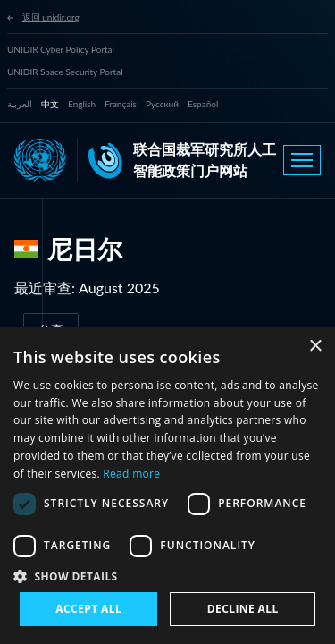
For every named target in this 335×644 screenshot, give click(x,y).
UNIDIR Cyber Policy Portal (61, 49)
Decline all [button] (243, 609)
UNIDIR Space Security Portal (65, 72)
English (82, 104)
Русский (162, 104)
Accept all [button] (88, 609)
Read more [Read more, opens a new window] (131, 474)
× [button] (315, 347)
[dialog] (167, 486)
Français (121, 104)
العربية (20, 104)
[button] (167, 576)
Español (203, 104)
